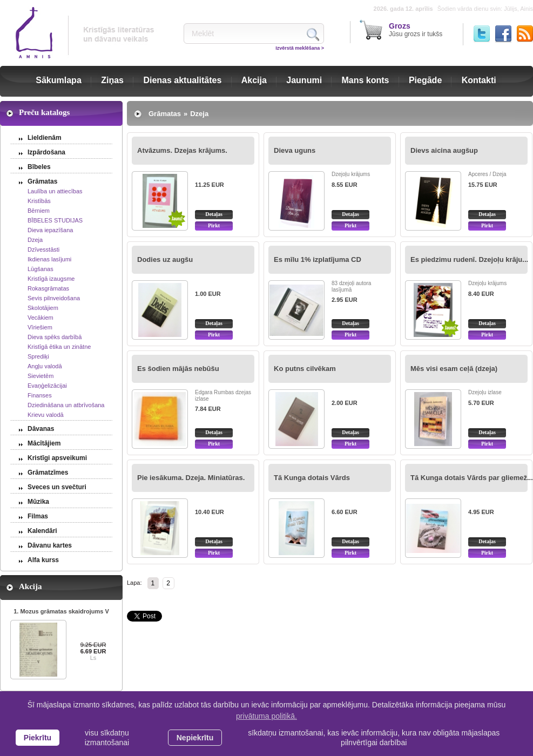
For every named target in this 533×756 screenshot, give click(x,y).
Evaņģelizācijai (47, 386)
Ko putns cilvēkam (305, 369)
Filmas (38, 516)
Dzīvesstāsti (43, 249)
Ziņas (112, 80)
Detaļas (214, 214)
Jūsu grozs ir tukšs (416, 30)
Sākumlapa (58, 80)
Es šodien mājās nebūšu (178, 369)
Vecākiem (41, 318)
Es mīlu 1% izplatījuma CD (318, 259)
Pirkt (214, 225)
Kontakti (479, 80)
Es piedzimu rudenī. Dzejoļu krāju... (469, 259)
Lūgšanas (41, 269)
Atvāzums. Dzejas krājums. (182, 150)
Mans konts (366, 80)
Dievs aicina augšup (444, 150)
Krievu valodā (46, 415)
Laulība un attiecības (55, 191)
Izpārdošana (46, 152)
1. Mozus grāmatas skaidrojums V (61, 611)
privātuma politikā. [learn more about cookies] (266, 716)
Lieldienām (45, 138)
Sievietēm (41, 376)
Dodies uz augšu (165, 259)
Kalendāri (42, 531)
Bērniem (39, 211)
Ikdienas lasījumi (49, 259)
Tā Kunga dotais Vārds (312, 478)
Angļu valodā (45, 366)
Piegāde (425, 80)
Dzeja (35, 240)
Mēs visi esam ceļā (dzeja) (454, 369)
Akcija (254, 80)
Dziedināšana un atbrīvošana (66, 405)
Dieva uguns (295, 150)
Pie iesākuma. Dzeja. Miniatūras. (191, 478)
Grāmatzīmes (48, 473)
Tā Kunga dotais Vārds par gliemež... (472, 478)
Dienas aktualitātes (182, 80)
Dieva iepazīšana (50, 230)
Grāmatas (42, 181)
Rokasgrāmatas (48, 288)
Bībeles (39, 167)
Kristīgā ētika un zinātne (59, 347)
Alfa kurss (43, 560)
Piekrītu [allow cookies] (38, 738)
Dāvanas (41, 429)
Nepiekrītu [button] (195, 738)
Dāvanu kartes (50, 545)
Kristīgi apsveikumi (57, 458)
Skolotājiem (43, 308)
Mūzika (38, 502)
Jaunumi (304, 80)
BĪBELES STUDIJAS (55, 220)
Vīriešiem (40, 327)
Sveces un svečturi (57, 487)
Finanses (40, 395)
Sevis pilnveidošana (54, 298)
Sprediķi (38, 356)
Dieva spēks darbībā (55, 337)
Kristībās (39, 201)
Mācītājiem (44, 443)
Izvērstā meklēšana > (300, 48)
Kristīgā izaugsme (51, 279)
